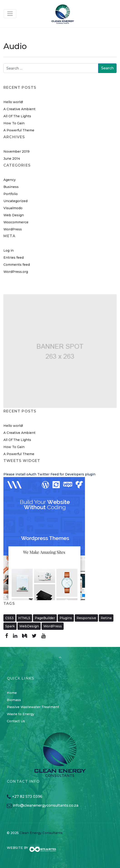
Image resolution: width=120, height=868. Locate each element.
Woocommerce (16, 222)
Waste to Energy (21, 714)
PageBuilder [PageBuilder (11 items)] (45, 618)
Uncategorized (15, 201)
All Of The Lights (17, 116)
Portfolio (11, 194)
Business (11, 187)
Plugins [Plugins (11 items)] (66, 618)
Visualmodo (13, 208)
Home (12, 693)
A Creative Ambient (19, 109)
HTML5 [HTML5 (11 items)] (24, 618)
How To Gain (14, 123)
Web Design (14, 215)
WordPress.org (16, 272)
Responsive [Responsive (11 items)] (86, 618)
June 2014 (12, 159)
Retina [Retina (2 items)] (106, 618)
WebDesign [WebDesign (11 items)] (29, 626)
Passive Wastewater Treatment (33, 707)
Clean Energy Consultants (41, 833)
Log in (9, 250)
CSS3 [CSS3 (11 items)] (9, 618)
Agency (10, 180)
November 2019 (16, 151)
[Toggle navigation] (10, 14)
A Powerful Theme (19, 130)
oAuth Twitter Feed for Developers (55, 474)
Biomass (14, 700)
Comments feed (17, 265)
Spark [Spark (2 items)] (10, 626)
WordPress (13, 229)
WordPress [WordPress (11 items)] (53, 626)
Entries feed (14, 258)
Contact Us (16, 721)
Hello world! (13, 102)
